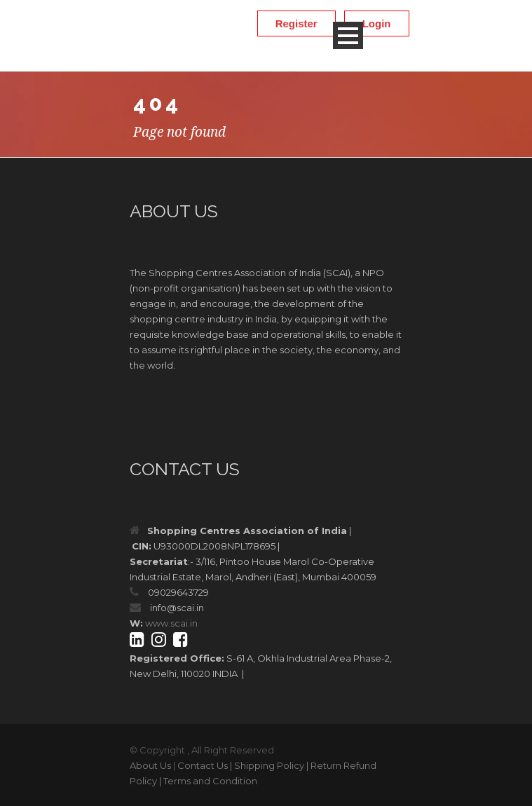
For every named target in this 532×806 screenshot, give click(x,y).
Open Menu (348, 35)
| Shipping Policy (267, 765)
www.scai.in (171, 623)
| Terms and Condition (208, 781)
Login (377, 23)
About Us (150, 765)
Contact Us (203, 765)
